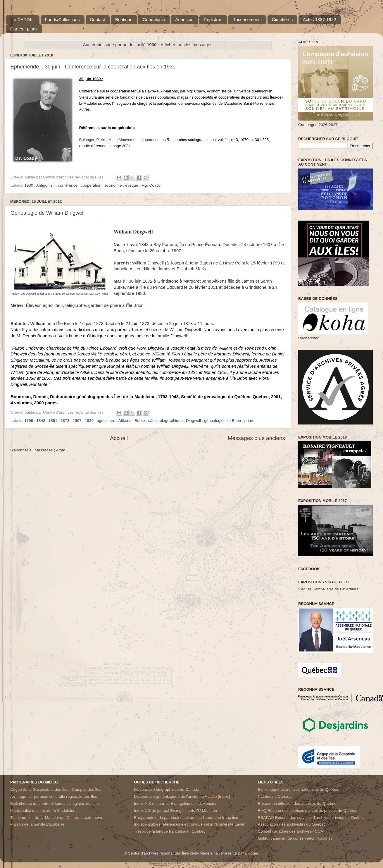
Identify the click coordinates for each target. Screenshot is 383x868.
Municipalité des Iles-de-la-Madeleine (43, 811)
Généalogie (154, 19)
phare (250, 421)
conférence (68, 185)
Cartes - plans (24, 29)
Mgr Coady (151, 185)
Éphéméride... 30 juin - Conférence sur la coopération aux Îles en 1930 (93, 67)
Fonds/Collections (62, 19)
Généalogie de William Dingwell (48, 213)
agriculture (107, 421)
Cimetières (282, 19)
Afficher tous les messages (186, 45)
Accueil (119, 438)
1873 (65, 421)
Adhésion (184, 19)
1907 (78, 421)
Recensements (247, 19)
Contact (98, 19)
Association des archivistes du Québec (292, 824)
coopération (92, 185)
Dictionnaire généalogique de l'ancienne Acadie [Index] (182, 796)
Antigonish (46, 185)
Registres (213, 19)
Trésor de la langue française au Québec (170, 831)
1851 (54, 421)
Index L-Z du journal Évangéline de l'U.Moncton (175, 811)
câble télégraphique (166, 421)
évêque (132, 185)
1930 (29, 185)
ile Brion (235, 421)
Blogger (251, 853)
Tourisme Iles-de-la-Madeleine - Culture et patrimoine (57, 818)
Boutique (124, 19)
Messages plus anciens (256, 438)
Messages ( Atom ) (51, 450)
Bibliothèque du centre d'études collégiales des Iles (55, 803)
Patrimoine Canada (275, 796)
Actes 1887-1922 (319, 19)
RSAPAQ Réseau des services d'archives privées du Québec (311, 818)
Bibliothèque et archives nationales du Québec (299, 789)
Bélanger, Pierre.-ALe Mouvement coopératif (118, 140)
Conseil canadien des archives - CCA (291, 831)
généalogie (214, 421)
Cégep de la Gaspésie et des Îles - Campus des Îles (56, 789)
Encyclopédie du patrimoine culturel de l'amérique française (186, 818)
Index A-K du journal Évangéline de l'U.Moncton (176, 803)
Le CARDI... (23, 19)
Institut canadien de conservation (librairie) (295, 838)
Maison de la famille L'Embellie (37, 824)
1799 (29, 421)
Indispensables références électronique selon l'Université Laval (189, 824)
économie (114, 185)
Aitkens (125, 421)
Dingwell (194, 421)
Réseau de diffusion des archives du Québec (297, 803)
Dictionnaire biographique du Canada (167, 789)
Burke (140, 421)
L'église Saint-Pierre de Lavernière (328, 589)
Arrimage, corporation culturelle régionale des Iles (54, 796)
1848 (42, 421)
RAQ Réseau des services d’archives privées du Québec (308, 811)
